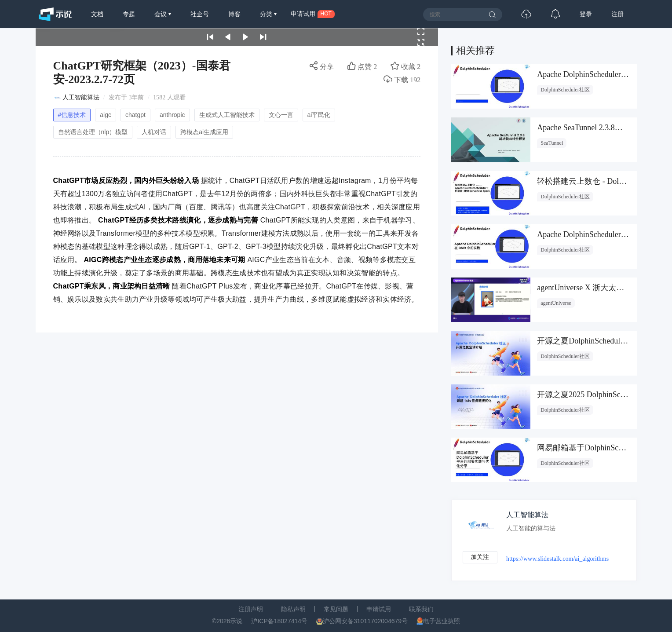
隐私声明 (293, 609)
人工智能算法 (81, 97)
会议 (161, 14)
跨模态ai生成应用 (204, 132)
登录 (586, 14)
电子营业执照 (442, 621)
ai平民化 (319, 115)
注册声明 (251, 609)
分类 (267, 14)
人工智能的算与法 (531, 528)
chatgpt (135, 115)
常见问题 (336, 609)
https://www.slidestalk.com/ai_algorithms (558, 559)
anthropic (172, 115)
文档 (97, 14)
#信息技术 (72, 115)
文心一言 (281, 115)
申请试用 (379, 609)
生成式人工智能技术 (227, 115)
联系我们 (421, 609)
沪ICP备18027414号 (279, 621)
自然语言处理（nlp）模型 (93, 132)
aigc (106, 115)
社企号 (200, 14)
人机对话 (154, 132)
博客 (234, 14)
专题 (129, 14)
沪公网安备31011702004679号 (365, 621)
